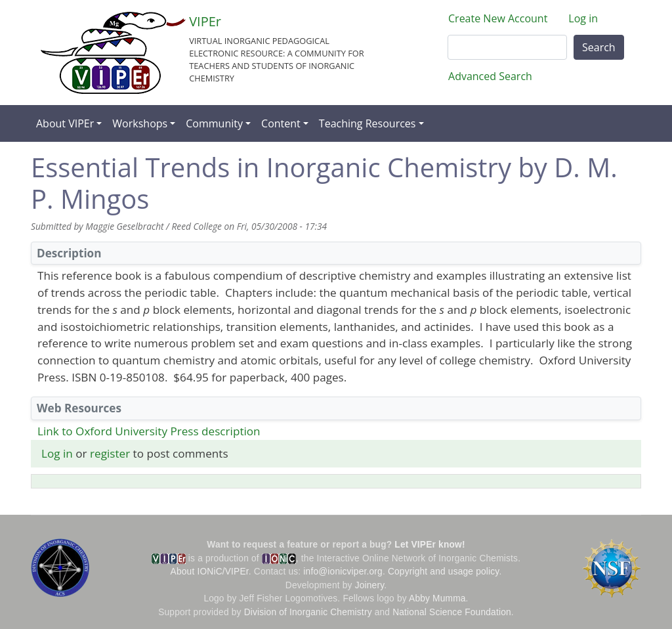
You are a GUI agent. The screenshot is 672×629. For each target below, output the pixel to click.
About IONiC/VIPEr (210, 572)
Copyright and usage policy (443, 572)
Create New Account (498, 18)
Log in (583, 18)
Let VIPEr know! (430, 545)
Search (599, 47)
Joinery (370, 585)
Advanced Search (490, 76)
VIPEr (205, 21)
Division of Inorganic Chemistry (308, 612)
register (110, 453)
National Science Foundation (452, 612)
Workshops (140, 123)
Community (214, 123)
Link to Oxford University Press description (149, 431)
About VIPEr (65, 123)
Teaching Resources (367, 123)
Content (281, 123)
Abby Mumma (437, 598)
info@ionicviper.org (343, 572)
